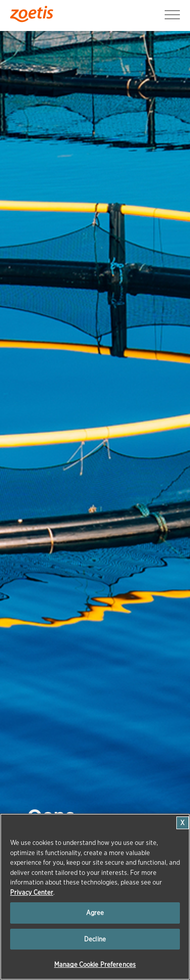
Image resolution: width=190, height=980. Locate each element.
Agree (95, 913)
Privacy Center (32, 892)
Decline (95, 939)
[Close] (183, 823)
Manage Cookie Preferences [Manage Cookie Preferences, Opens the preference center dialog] (95, 965)
